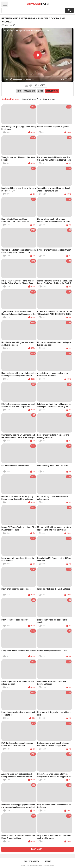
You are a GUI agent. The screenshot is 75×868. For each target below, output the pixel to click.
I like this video (27, 86)
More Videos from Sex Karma (39, 99)
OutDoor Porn (34, 866)
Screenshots (29, 91)
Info (19, 91)
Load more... (37, 849)
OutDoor (38, 4)
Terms (48, 861)
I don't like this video (31, 86)
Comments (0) (52, 91)
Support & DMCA (32, 861)
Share (41, 91)
